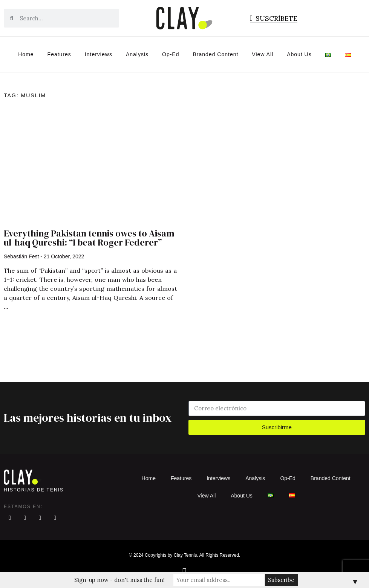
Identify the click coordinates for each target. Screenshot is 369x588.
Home (26, 54)
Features (59, 54)
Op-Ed (171, 54)
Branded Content (216, 54)
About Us (299, 54)
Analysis (137, 54)
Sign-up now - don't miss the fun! (119, 580)
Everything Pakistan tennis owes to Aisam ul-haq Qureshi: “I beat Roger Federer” (89, 238)
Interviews (99, 54)
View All (263, 54)
